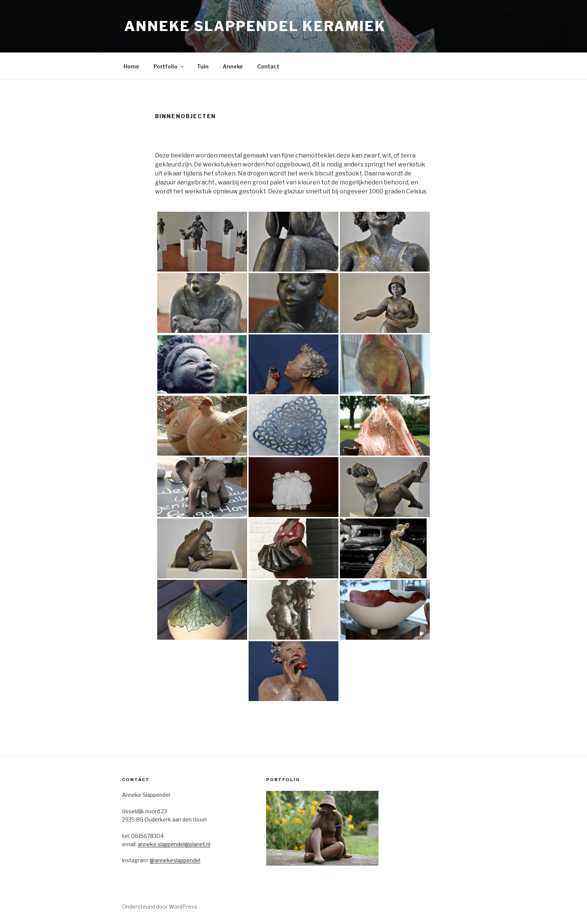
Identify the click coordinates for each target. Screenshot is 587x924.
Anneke (233, 66)
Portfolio (169, 66)
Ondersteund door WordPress (160, 907)
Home (131, 66)
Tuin (203, 66)
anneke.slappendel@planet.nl (174, 844)
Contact (268, 66)
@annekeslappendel (175, 860)
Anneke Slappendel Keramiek (255, 26)
